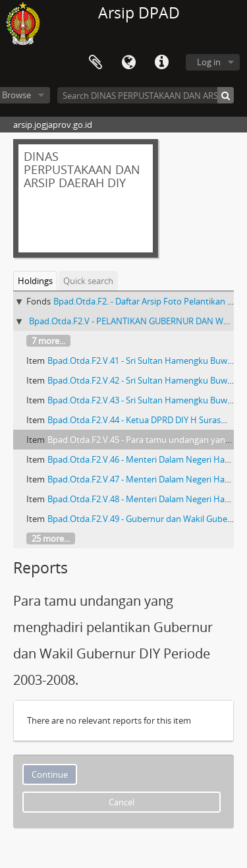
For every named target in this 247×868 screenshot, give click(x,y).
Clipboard (96, 63)
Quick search (88, 281)
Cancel (122, 802)
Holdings (35, 281)
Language (128, 63)
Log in (209, 62)
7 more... (48, 341)
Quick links (161, 63)
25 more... (51, 538)
